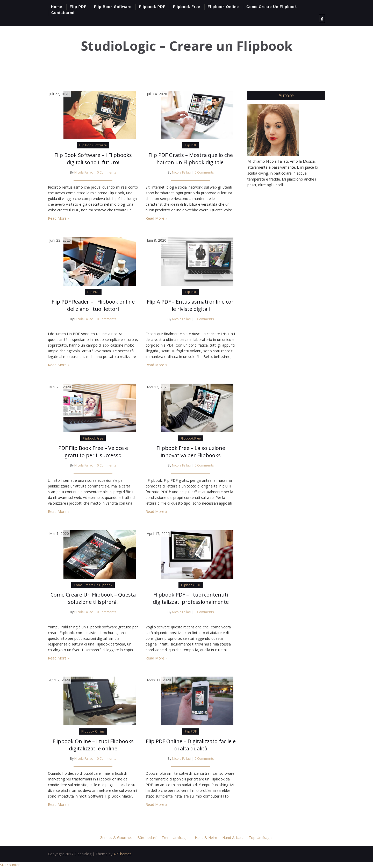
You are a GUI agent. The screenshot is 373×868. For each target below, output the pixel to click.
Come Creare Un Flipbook (272, 7)
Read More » (59, 218)
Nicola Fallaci (84, 172)
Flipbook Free (187, 7)
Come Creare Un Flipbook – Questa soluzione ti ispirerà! (93, 598)
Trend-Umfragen (176, 838)
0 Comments (107, 172)
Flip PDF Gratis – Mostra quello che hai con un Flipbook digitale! (191, 159)
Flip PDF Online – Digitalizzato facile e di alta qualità (191, 745)
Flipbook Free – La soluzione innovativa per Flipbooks (191, 452)
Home (57, 7)
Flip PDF (78, 7)
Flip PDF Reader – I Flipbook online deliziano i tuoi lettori (93, 305)
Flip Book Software (113, 7)
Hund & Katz (233, 838)
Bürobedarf (147, 838)
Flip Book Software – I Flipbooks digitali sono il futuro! (93, 159)
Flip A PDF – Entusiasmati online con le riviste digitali (191, 305)
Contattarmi (63, 13)
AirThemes (123, 854)
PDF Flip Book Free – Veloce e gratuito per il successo (93, 452)
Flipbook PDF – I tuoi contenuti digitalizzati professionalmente (191, 598)
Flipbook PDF (152, 7)
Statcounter (10, 865)
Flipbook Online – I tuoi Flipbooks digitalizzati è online (93, 745)
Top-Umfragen (261, 838)
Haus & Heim (206, 838)
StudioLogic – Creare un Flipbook (187, 46)
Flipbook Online (223, 7)
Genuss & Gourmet (116, 838)
